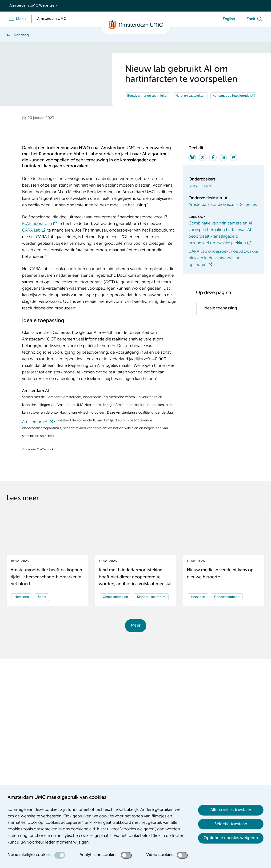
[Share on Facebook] (213, 169)
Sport (42, 609)
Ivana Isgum (200, 198)
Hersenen (22, 609)
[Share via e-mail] (234, 169)
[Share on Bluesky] (192, 169)
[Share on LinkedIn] (223, 169)
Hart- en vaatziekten (190, 108)
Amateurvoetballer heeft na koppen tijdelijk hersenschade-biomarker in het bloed (46, 589)
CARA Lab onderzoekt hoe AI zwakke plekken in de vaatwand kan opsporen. (223, 270)
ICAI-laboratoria (37, 236)
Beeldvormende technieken (148, 108)
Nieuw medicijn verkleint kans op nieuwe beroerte (220, 586)
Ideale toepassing (221, 320)
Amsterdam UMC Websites (32, 6)
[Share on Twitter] (203, 169)
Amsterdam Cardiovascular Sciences (223, 217)
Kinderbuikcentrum (151, 609)
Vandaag (22, 35)
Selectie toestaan (231, 824)
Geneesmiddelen (116, 609)
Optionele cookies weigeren (231, 838)
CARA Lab (31, 243)
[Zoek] (255, 19)
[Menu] (16, 19)
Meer (136, 637)
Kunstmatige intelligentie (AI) (234, 108)
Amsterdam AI (35, 434)
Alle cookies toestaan (231, 810)
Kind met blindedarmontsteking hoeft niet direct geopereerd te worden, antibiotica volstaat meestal (135, 589)
